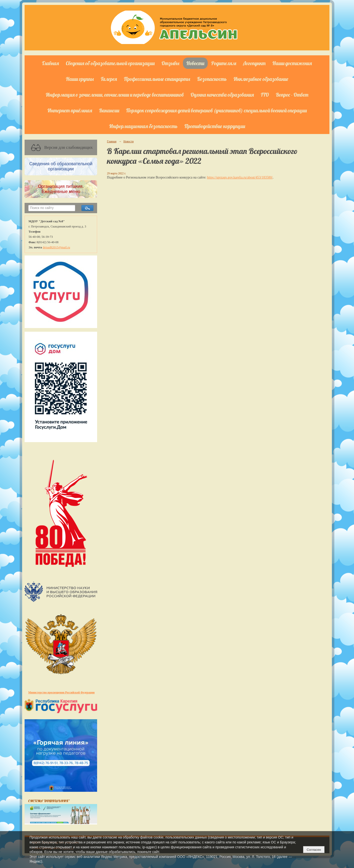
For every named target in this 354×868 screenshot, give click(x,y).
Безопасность (212, 79)
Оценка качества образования (222, 95)
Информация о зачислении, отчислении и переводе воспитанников (115, 95)
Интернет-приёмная (70, 110)
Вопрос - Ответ (292, 95)
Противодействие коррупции (215, 126)
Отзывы (170, 63)
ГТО (265, 95)
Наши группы (80, 79)
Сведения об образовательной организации (110, 63)
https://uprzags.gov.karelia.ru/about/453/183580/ (240, 177)
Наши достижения (292, 63)
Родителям (224, 63)
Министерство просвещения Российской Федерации (61, 692)
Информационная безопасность (143, 126)
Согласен (314, 850)
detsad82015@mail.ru (56, 247)
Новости (195, 63)
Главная (51, 63)
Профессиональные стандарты (157, 79)
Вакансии (109, 110)
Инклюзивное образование (261, 79)
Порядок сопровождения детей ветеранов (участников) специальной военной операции (216, 110)
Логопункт (254, 63)
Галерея (109, 79)
